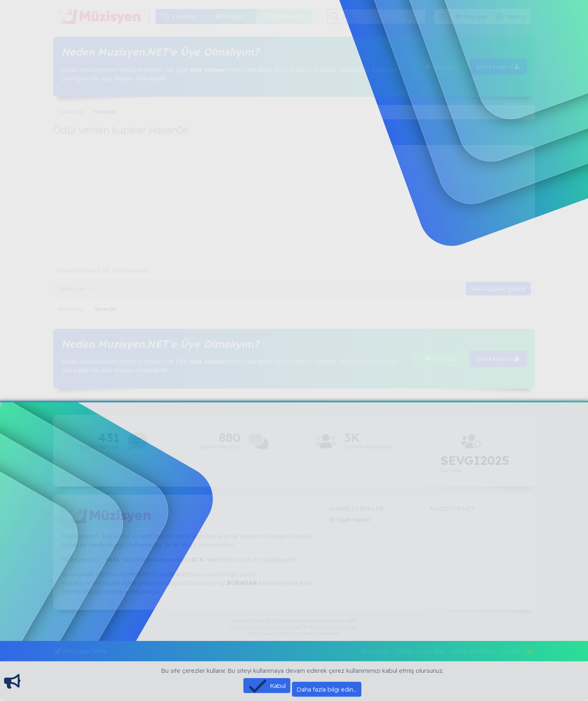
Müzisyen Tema (81, 651)
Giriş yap (441, 67)
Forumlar (184, 17)
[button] (203, 17)
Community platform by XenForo (294, 627)
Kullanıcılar (290, 17)
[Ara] (384, 16)
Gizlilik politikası (472, 651)
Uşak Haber (353, 519)
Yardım (510, 651)
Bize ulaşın (376, 651)
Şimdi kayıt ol (498, 67)
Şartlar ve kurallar (420, 651)
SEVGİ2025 (475, 461)
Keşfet (235, 17)
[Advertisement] (294, 202)
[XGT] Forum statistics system (294, 634)
